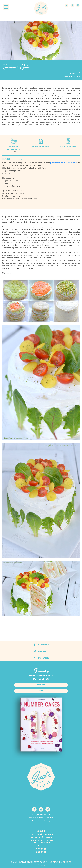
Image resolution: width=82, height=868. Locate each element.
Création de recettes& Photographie (41, 842)
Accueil (41, 831)
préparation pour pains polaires (64, 163)
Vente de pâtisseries (41, 834)
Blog (41, 846)
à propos (41, 849)
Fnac (41, 691)
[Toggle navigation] (6, 7)
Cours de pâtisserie (41, 838)
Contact (41, 852)
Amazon (41, 685)
